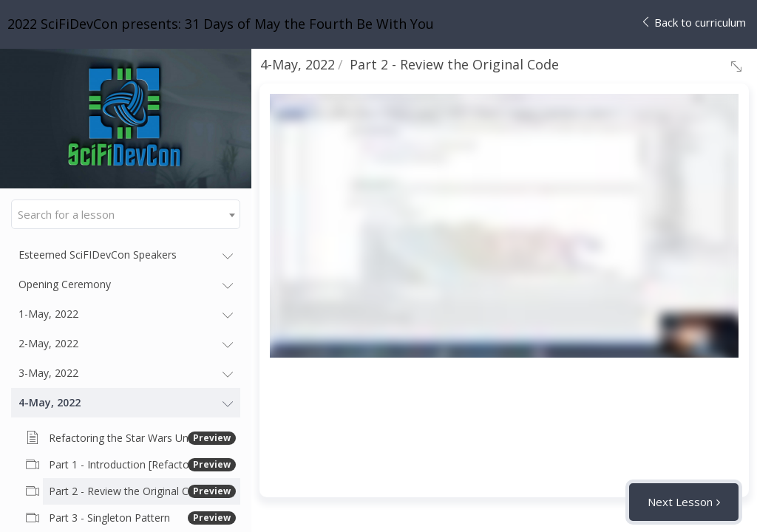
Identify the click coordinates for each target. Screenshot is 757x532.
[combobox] (126, 214)
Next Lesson (680, 502)
